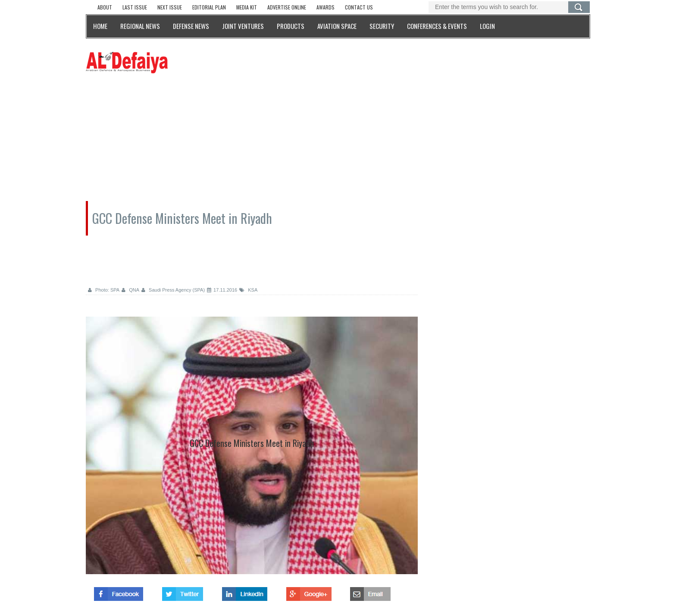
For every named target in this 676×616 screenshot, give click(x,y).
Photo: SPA (104, 290)
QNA (130, 290)
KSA (248, 290)
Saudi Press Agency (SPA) (173, 290)
